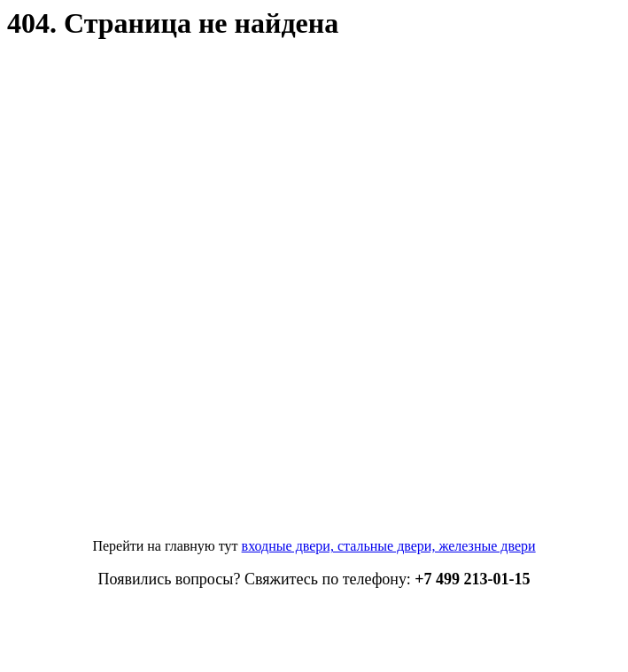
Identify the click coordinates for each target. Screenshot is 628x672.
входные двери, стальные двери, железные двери (389, 546)
